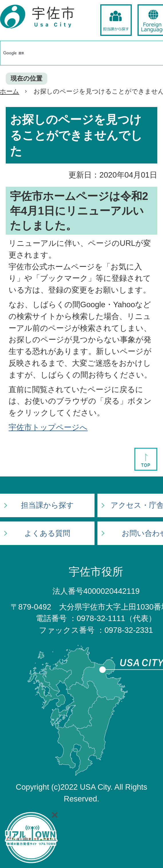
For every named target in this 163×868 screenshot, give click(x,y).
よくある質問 (47, 533)
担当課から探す (47, 505)
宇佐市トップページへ (48, 427)
